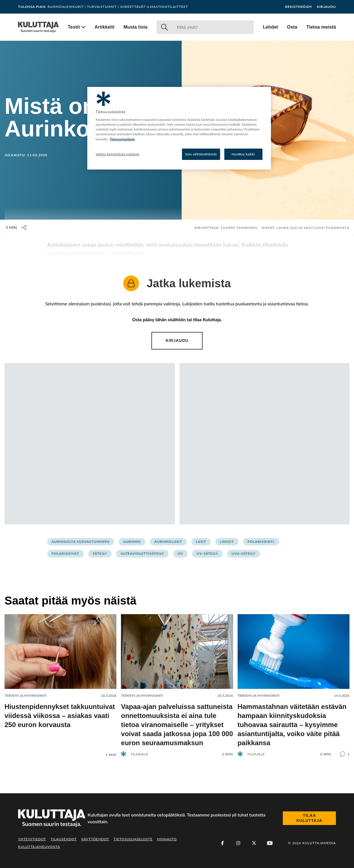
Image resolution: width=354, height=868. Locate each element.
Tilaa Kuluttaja (309, 818)
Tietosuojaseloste (133, 839)
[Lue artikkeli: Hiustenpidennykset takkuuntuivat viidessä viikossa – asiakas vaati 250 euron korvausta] (60, 681)
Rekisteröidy (299, 7)
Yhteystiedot (32, 839)
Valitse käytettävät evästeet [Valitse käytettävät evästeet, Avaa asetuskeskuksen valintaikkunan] (118, 154)
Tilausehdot (64, 839)
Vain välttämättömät (201, 154)
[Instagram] (238, 843)
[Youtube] (270, 843)
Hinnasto (167, 839)
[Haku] (213, 27)
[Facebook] (222, 843)
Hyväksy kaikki (243, 154)
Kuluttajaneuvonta (39, 847)
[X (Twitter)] (254, 843)
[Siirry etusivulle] (38, 27)
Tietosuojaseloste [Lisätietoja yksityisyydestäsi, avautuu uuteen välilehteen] (122, 139)
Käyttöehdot (95, 839)
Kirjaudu (326, 7)
